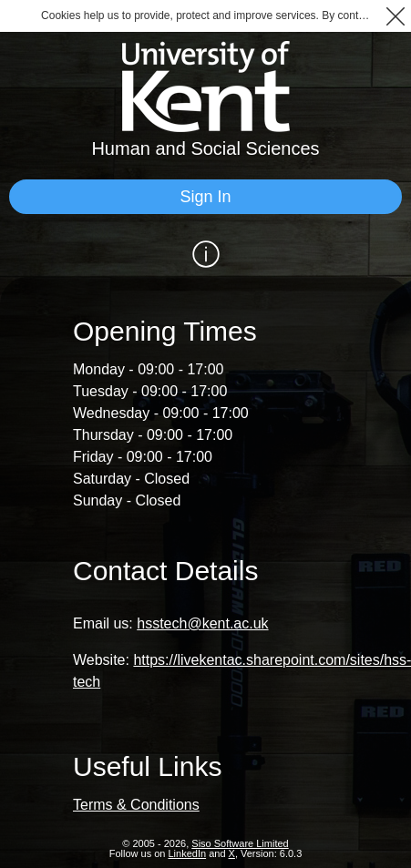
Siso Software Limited (240, 843)
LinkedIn (188, 853)
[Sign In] (205, 197)
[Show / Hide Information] (205, 254)
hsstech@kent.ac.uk (202, 623)
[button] (395, 16)
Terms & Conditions (136, 805)
